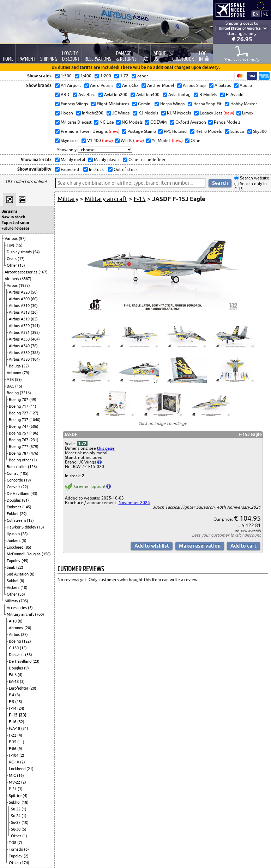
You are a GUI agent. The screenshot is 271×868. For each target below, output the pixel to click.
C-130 (14, 648)
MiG (13, 775)
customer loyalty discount (236, 535)
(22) (25, 366)
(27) (24, 634)
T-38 (13, 843)
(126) (32, 467)
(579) (34, 447)
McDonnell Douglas (24, 554)
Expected (69, 169)
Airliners (12, 279)
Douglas (14, 500)
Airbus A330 (20, 339)
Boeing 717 (19, 406)
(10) (24, 587)
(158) (46, 554)
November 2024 (134, 503)
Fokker (13, 514)
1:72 (82, 444)
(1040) (35, 420)
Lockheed (16, 547)
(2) (22, 755)
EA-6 (13, 675)
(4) (20, 675)
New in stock (13, 217)
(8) (32, 574)
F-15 (14, 715)
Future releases (15, 228)
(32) (21, 722)
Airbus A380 (20, 359)
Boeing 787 (19, 453)
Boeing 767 (19, 440)
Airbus (13, 285)
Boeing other (20, 460)
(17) (21, 259)
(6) (26, 849)
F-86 (13, 749)
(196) (34, 433)
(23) (36, 661)
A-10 (13, 621)
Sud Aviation (18, 574)
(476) (34, 453)
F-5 (12, 702)
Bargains (9, 211)
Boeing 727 (19, 413)
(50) (34, 292)
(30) (34, 306)
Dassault (17, 655)
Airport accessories (22, 272)
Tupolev (14, 561)
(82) (34, 319)
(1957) (24, 285)
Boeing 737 (19, 420)
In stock (96, 169)
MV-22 (15, 782)
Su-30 (16, 829)
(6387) (26, 279)
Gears (12, 259)
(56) (22, 594)
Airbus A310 (20, 306)
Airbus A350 (20, 353)
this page (106, 448)
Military (12, 601)
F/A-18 (15, 728)
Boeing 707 (19, 400)
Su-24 (16, 816)
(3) (22, 681)
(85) (28, 547)
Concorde (15, 480)
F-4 (12, 695)
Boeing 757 (19, 433)
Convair (14, 487)
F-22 (13, 735)
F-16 (13, 722)
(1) (35, 460)
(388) (35, 353)
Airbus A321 (20, 332)
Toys (11, 245)
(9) (26, 668)
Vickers (14, 587)
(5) (24, 541)
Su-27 (16, 822)
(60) (34, 299)
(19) (28, 480)
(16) (19, 386)
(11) (33, 406)
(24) (21, 708)
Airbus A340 (20, 346)
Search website (254, 178)
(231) (34, 440)
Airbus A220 (20, 292)
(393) (35, 332)
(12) (23, 648)
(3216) (25, 393)
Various (12, 238)
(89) (18, 379)
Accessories (17, 608)
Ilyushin (14, 534)
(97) (22, 238)
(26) (34, 312)
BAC (11, 386)
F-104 (14, 755)
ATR (11, 379)
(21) (30, 769)
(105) (24, 473)
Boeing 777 (19, 447)
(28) (24, 534)
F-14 (13, 708)
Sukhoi (13, 581)
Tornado (16, 849)
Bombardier (17, 467)
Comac (13, 473)
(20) (28, 628)
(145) (27, 507)
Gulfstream (17, 520)
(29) (23, 514)
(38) (29, 655)
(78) (34, 346)
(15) (19, 245)
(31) (25, 728)
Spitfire (16, 796)
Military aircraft (21, 614)
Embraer (14, 507)
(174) (25, 863)
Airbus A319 (20, 319)
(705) (24, 601)
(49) (33, 400)
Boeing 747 (19, 426)
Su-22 (16, 809)
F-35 (13, 742)
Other (12, 265)
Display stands (20, 252)
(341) (35, 326)
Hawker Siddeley (22, 527)
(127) (34, 413)
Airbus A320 (20, 326)
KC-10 (14, 762)
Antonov (14, 373)
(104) (35, 359)
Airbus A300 (20, 299)
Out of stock (125, 169)
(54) (36, 252)
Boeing (13, 393)
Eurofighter (19, 688)
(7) (20, 843)
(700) (40, 614)
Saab (11, 567)
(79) (26, 373)
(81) (25, 500)
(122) (26, 641)
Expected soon (15, 223)
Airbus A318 (20, 312)
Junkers (14, 541)
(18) (30, 520)
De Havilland (19, 494)
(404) (35, 339)
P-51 (13, 789)
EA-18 (14, 681)
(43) (34, 494)
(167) (43, 272)
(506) (34, 426)
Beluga (15, 366)
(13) (22, 265)
